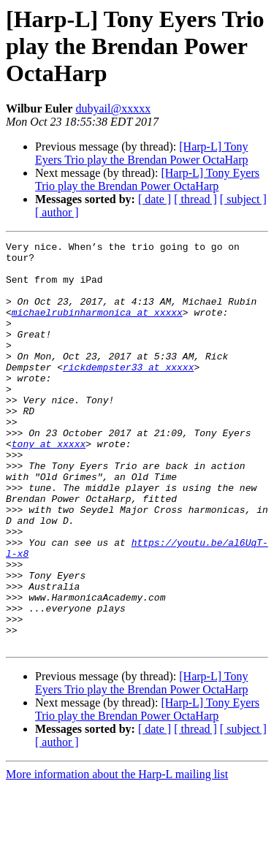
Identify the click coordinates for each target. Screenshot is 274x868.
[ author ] (57, 212)
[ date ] (155, 199)
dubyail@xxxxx (113, 108)
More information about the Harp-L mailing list (117, 855)
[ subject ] (243, 199)
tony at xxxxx (49, 485)
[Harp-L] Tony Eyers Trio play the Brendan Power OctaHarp (142, 153)
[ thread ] (195, 199)
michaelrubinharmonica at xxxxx (97, 327)
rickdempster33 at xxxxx (128, 393)
